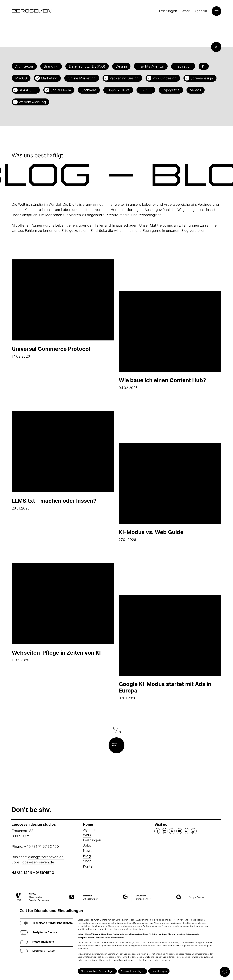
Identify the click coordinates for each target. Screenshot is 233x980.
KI (204, 66)
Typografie (171, 90)
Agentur (201, 11)
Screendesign (202, 78)
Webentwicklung (32, 102)
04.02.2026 (170, 340)
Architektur (24, 66)
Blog (87, 856)
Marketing (49, 78)
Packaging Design (124, 78)
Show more (114, 745)
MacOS (21, 78)
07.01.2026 (170, 647)
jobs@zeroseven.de (38, 862)
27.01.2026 (170, 492)
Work (186, 11)
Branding (51, 66)
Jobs (87, 845)
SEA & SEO (28, 90)
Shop (87, 861)
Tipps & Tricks (118, 90)
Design (121, 66)
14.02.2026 (63, 309)
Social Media (61, 90)
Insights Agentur (151, 66)
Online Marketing (82, 78)
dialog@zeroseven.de (46, 857)
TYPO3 (146, 90)
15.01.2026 (63, 613)
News (88, 851)
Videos (196, 90)
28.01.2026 (63, 461)
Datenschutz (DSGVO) (87, 66)
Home (88, 824)
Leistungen (168, 11)
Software (89, 90)
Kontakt (89, 866)
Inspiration (183, 66)
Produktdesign (165, 78)
